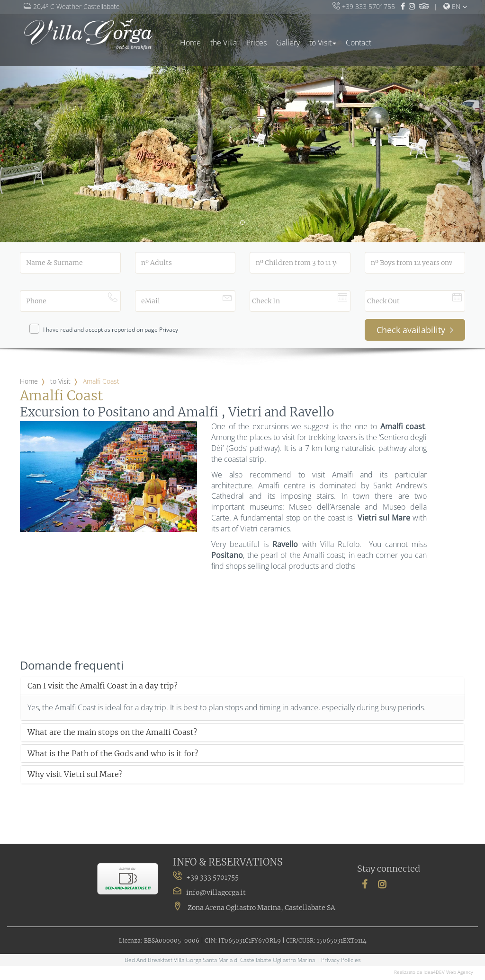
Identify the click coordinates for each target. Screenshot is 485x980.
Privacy (169, 330)
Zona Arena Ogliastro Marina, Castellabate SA (254, 908)
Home (190, 43)
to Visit (323, 43)
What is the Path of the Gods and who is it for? (113, 754)
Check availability (415, 330)
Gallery (288, 43)
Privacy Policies (341, 960)
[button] (36, 121)
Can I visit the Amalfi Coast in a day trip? (103, 686)
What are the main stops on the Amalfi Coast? (112, 733)
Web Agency (460, 972)
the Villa (224, 43)
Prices (256, 43)
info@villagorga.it (216, 892)
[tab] (242, 686)
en (452, 6)
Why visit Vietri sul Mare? (75, 775)
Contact (359, 43)
